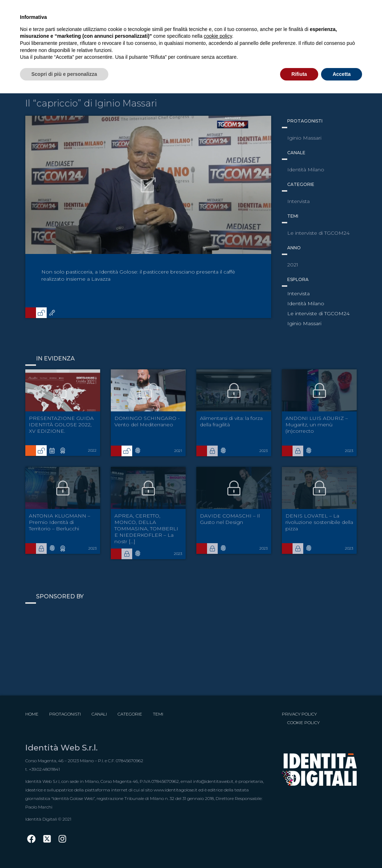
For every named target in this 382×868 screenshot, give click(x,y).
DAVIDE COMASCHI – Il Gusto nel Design (230, 519)
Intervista (298, 293)
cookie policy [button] (218, 36)
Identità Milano (306, 303)
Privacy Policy (299, 714)
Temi (158, 714)
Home (32, 714)
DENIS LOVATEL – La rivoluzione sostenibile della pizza (319, 522)
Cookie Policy (303, 723)
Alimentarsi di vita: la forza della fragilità (231, 421)
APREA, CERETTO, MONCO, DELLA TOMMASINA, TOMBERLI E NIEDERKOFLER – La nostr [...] (146, 529)
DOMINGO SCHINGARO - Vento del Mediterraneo (147, 421)
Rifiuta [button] (299, 74)
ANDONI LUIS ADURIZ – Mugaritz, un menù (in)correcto (317, 425)
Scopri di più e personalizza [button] (64, 74)
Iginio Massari (304, 323)
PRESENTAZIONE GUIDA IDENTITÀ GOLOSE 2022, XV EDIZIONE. (61, 425)
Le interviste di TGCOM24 (318, 313)
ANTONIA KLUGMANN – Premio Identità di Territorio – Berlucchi (60, 522)
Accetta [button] (342, 74)
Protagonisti (65, 714)
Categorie (130, 714)
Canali (99, 714)
